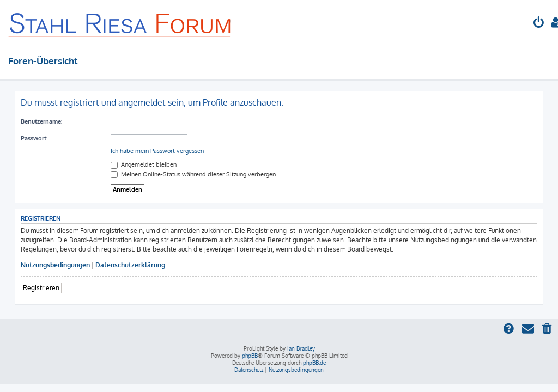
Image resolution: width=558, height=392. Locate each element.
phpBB (250, 356)
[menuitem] (539, 24)
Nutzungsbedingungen (55, 265)
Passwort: (34, 138)
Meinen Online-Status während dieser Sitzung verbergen (193, 174)
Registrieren (41, 288)
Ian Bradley (301, 348)
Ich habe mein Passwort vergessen (157, 151)
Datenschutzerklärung (130, 265)
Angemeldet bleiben (144, 164)
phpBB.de (314, 363)
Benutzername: (41, 121)
